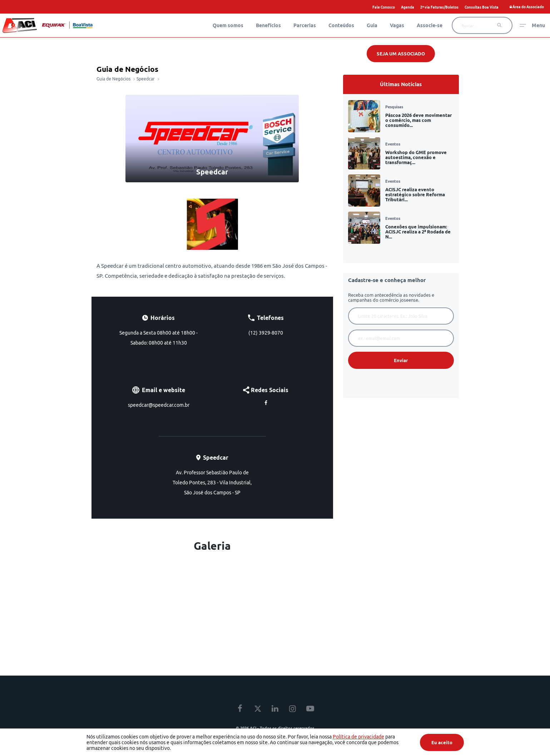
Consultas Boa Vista (482, 7)
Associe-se (430, 25)
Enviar (401, 360)
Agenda (408, 7)
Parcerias (305, 25)
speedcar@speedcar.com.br (159, 405)
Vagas (397, 25)
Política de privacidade (358, 737)
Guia (372, 25)
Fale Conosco (384, 7)
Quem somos (228, 25)
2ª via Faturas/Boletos (439, 7)
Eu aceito (442, 742)
